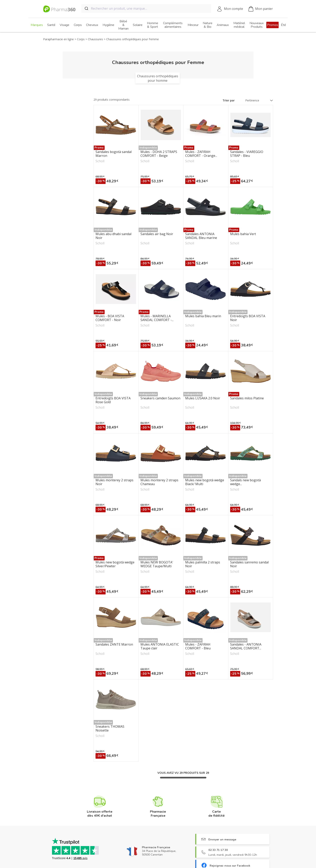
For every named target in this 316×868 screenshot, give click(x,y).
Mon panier (261, 9)
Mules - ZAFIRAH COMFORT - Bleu (198, 646)
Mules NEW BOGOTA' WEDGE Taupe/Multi (157, 564)
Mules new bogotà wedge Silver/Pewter (115, 564)
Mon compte (233, 9)
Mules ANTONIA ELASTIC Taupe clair (160, 646)
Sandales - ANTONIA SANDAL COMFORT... (246, 646)
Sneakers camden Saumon (160, 398)
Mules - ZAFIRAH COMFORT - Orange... (201, 154)
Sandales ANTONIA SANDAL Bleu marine (201, 236)
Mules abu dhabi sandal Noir (113, 236)
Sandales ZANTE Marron (114, 645)
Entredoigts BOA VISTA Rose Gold (113, 400)
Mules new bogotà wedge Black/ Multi (205, 482)
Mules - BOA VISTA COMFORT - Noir (110, 318)
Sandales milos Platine (247, 398)
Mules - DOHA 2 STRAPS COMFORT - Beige (159, 154)
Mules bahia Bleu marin (203, 316)
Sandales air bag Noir (157, 234)
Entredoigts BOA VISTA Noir (248, 318)
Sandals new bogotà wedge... (245, 482)
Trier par (229, 100)
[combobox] (146, 8)
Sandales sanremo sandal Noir (249, 564)
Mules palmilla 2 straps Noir (203, 564)
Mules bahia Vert (243, 234)
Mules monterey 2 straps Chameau (159, 482)
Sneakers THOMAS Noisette (110, 728)
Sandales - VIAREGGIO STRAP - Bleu (247, 154)
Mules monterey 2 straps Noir (114, 482)
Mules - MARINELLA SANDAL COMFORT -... (157, 318)
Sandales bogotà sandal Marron (114, 154)
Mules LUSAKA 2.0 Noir (203, 398)
